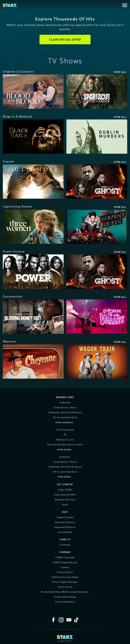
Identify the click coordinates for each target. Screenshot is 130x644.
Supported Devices (65, 527)
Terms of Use (65, 587)
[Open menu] (125, 5)
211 (65, 435)
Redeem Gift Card (65, 500)
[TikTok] (77, 620)
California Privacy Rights (65, 577)
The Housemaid (65, 430)
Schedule (65, 545)
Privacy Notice (65, 572)
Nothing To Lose (65, 440)
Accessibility (65, 532)
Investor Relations (65, 602)
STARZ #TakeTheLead (65, 562)
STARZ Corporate (65, 557)
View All (120, 72)
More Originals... (65, 422)
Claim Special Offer (65, 495)
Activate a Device (65, 522)
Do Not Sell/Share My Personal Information (65, 592)
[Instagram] (61, 620)
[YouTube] (69, 620)
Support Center (65, 517)
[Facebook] (53, 620)
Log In (65, 505)
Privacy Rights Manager (65, 582)
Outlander (65, 403)
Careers (65, 567)
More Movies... (65, 450)
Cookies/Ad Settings (65, 597)
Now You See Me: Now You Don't (65, 445)
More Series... (65, 477)
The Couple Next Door (65, 417)
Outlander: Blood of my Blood (65, 412)
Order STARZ (65, 490)
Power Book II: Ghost (65, 407)
